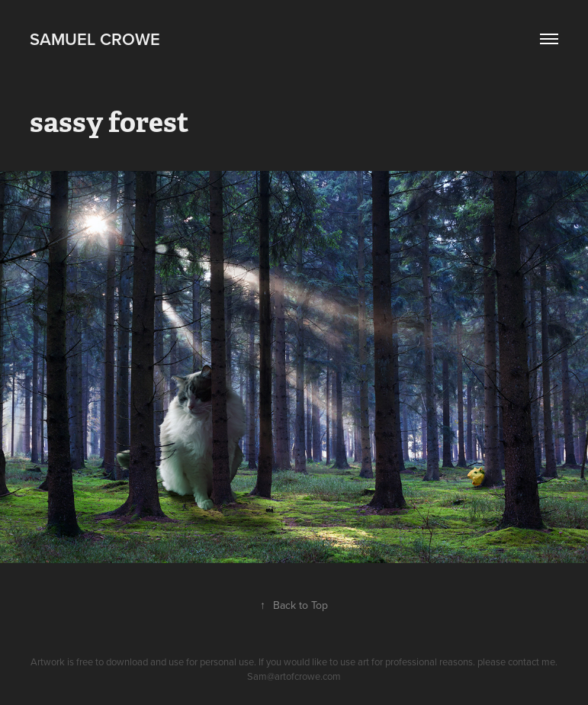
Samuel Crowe (95, 39)
